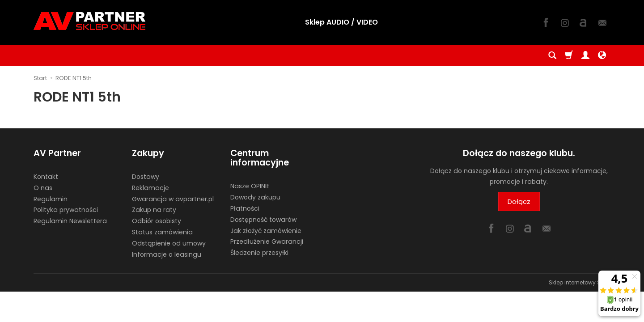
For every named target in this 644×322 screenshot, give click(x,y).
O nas (43, 188)
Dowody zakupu (255, 197)
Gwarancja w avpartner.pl (173, 199)
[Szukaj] (552, 55)
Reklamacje (150, 188)
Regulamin (51, 199)
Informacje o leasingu (167, 254)
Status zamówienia (162, 232)
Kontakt (46, 177)
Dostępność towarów (263, 220)
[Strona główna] (89, 21)
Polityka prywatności (66, 210)
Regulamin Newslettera (70, 221)
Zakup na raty (154, 210)
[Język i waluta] (602, 55)
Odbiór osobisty (157, 221)
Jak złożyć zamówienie (266, 231)
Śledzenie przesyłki (259, 253)
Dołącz (519, 201)
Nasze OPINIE (250, 186)
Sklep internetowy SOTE (580, 282)
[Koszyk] (569, 55)
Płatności (245, 208)
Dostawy (146, 177)
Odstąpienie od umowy (169, 243)
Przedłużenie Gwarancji (267, 241)
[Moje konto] (585, 55)
